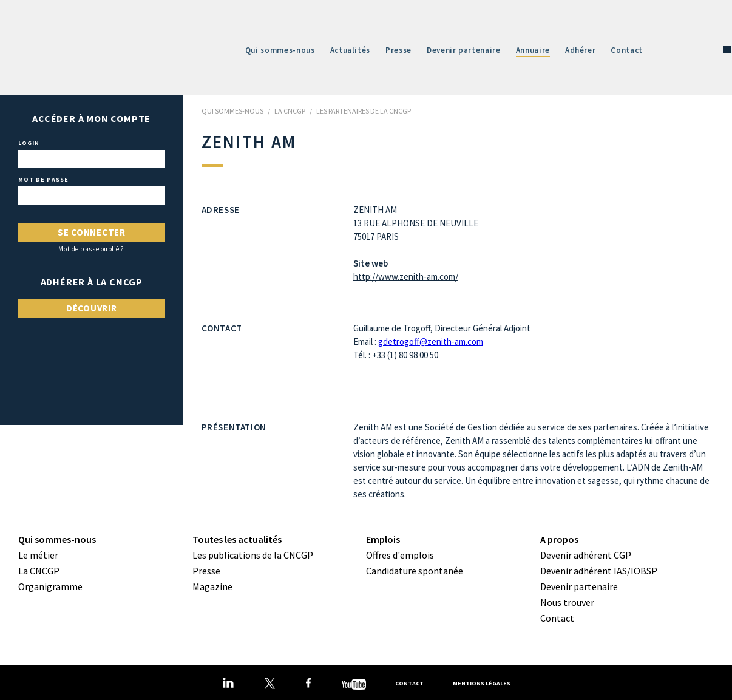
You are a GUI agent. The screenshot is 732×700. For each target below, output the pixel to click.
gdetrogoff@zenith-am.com (431, 342)
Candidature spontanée (415, 571)
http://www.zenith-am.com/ (406, 277)
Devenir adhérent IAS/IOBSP (599, 571)
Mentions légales (482, 683)
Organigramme (50, 586)
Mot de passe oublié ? (91, 249)
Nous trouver (567, 602)
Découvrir (92, 308)
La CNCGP (39, 571)
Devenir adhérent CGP (586, 555)
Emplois (383, 539)
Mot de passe (43, 180)
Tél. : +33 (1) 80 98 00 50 (396, 355)
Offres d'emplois (400, 555)
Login (29, 143)
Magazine (212, 586)
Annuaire (533, 50)
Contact (627, 50)
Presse (398, 50)
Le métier (38, 555)
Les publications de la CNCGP (253, 555)
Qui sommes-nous (280, 50)
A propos (559, 539)
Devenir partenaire (464, 50)
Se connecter (92, 232)
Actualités (351, 50)
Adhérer (581, 50)
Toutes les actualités (237, 539)
